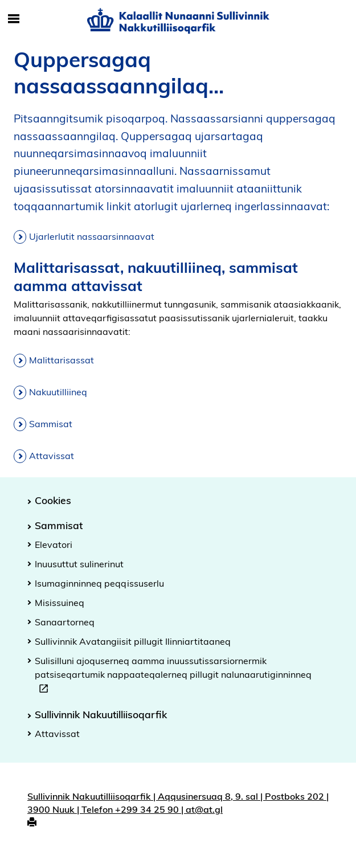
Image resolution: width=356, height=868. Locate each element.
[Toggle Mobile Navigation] (14, 19)
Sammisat (51, 424)
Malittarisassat (62, 360)
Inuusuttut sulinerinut (79, 564)
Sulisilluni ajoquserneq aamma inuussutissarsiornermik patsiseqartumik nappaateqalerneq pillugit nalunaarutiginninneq (173, 676)
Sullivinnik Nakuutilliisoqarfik (101, 714)
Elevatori (54, 544)
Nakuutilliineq (58, 392)
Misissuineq (60, 603)
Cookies (53, 500)
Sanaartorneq (65, 622)
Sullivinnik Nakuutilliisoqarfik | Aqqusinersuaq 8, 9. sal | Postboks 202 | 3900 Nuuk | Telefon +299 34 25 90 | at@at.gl (178, 803)
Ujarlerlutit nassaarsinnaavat (92, 236)
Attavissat (52, 456)
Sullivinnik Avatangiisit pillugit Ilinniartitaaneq (133, 641)
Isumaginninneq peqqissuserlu (99, 583)
